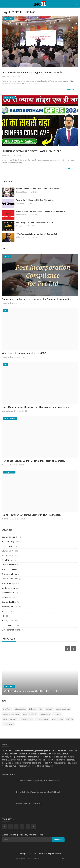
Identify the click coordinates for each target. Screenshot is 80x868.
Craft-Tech (7, 709)
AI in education (20, 709)
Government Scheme (11, 630)
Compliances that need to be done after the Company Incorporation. (37, 299)
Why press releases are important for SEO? (24, 353)
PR (3, 616)
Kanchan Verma (42, 719)
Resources (7, 597)
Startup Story (8, 551)
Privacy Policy (38, 858)
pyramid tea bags (10, 719)
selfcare (49, 709)
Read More (72, 89)
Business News (9, 625)
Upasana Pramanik (9, 411)
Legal (54, 858)
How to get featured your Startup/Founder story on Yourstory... (42, 211)
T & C (48, 858)
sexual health (8, 724)
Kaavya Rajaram (26, 719)
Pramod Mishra (22, 192)
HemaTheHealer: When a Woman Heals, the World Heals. (39, 792)
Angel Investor (8, 593)
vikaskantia (20, 203)
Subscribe (58, 840)
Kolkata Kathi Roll (36, 709)
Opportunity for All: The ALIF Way (29, 803)
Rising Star (6, 76)
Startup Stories (8, 537)
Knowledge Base (9, 607)
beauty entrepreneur (11, 714)
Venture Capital (8, 588)
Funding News (8, 620)
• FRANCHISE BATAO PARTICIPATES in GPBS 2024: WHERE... (32, 151)
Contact (61, 858)
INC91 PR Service (8, 519)
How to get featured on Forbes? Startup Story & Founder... (40, 189)
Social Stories (8, 560)
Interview (57, 714)
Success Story (8, 555)
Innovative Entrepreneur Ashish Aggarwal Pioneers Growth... (33, 72)
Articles (5, 611)
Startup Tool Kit (9, 565)
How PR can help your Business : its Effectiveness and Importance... (36, 407)
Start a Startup (8, 583)
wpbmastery (45, 714)
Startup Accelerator (10, 569)
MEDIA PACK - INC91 (24, 858)
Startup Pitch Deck (10, 579)
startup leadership (63, 709)
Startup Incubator (9, 574)
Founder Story (8, 541)
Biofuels (70, 719)
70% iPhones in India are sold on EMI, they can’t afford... (39, 234)
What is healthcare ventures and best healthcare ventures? (33, 691)
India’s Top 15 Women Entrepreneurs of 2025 (35, 223)
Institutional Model (30, 714)
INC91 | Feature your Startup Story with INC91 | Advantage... (32, 515)
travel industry (57, 719)
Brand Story (7, 546)
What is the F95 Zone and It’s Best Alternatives (35, 200)
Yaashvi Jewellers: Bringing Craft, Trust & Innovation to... (39, 781)
